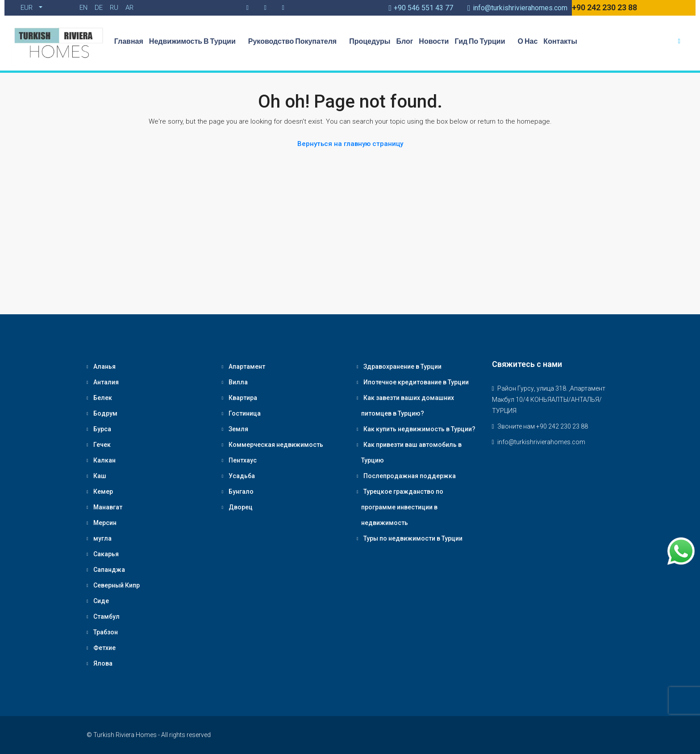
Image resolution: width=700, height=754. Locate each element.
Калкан (104, 460)
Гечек (102, 445)
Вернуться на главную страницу (350, 144)
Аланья (104, 367)
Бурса (102, 429)
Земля (238, 429)
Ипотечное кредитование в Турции (416, 382)
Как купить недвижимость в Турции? (419, 429)
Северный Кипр (117, 585)
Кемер (103, 492)
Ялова (103, 663)
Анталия (106, 382)
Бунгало (241, 492)
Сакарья (106, 554)
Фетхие (104, 648)
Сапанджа (109, 570)
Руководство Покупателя (296, 41)
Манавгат (108, 507)
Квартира (243, 398)
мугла (102, 538)
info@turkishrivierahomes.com (541, 442)
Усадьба (242, 476)
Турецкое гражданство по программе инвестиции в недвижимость (402, 507)
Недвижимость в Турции (196, 41)
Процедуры (370, 41)
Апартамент (247, 367)
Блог (404, 41)
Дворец (241, 507)
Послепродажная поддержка (410, 476)
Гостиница (245, 413)
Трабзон (106, 632)
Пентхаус (243, 460)
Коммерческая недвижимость (276, 445)
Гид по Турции (483, 41)
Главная (129, 41)
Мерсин (105, 523)
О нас (528, 41)
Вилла (238, 382)
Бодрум (105, 413)
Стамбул (106, 617)
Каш (100, 476)
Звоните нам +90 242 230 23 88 (543, 426)
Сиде (101, 601)
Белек (103, 398)
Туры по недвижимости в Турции (413, 538)
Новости (434, 41)
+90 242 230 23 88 (604, 7)
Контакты (560, 41)
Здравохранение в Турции (402, 367)
